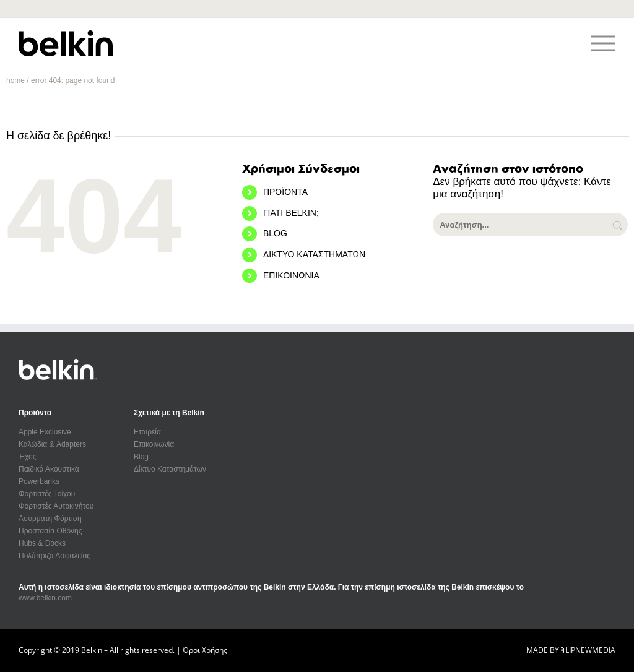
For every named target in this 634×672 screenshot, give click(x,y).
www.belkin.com (45, 598)
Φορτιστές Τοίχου (47, 494)
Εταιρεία (147, 432)
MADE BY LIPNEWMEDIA (571, 650)
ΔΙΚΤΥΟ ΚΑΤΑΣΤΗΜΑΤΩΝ (314, 254)
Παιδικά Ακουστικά (49, 469)
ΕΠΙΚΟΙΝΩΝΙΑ (291, 275)
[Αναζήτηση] (619, 225)
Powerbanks (39, 481)
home (15, 80)
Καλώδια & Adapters (52, 444)
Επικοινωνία (154, 444)
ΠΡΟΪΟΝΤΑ (285, 192)
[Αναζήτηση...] (530, 225)
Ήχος (28, 457)
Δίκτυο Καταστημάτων (170, 469)
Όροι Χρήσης (205, 650)
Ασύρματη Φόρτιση (50, 519)
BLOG (275, 233)
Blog (141, 457)
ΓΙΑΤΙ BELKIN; (291, 213)
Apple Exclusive (45, 432)
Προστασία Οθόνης (50, 531)
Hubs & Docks (42, 543)
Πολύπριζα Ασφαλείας (54, 556)
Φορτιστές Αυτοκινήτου (56, 506)
